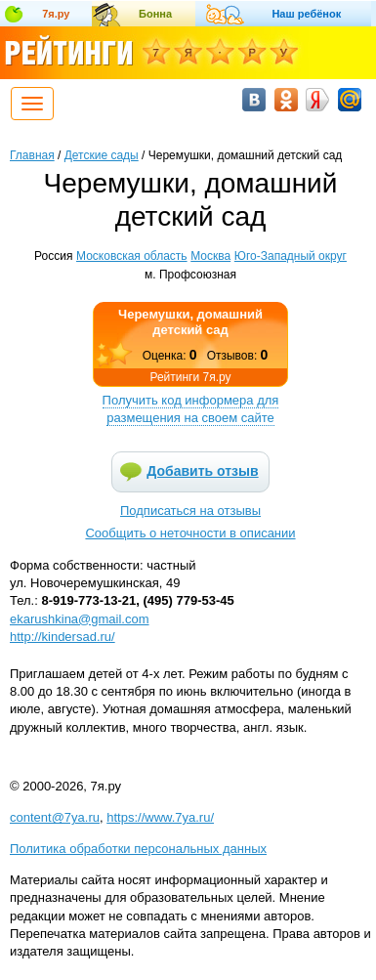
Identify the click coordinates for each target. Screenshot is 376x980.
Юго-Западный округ (291, 256)
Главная (32, 155)
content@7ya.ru (55, 817)
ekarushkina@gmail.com (80, 619)
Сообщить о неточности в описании (190, 533)
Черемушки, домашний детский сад (190, 322)
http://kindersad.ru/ (63, 637)
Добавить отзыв (202, 471)
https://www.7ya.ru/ (160, 817)
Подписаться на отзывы (190, 511)
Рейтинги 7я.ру (190, 377)
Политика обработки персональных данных (138, 849)
